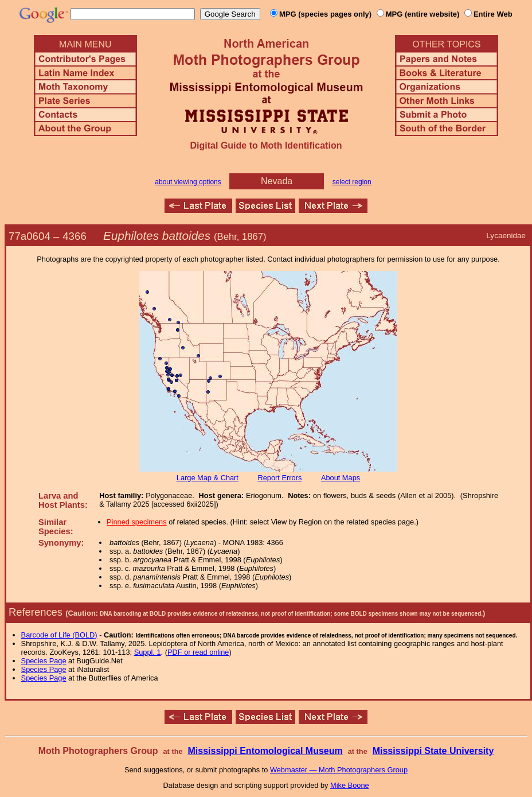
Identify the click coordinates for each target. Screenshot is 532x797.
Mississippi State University (433, 751)
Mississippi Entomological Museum (265, 751)
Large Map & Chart (208, 478)
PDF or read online (198, 652)
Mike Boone (350, 785)
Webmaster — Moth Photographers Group (339, 770)
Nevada (277, 181)
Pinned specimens (137, 522)
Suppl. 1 (148, 652)
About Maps (341, 478)
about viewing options (188, 182)
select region (352, 182)
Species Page (44, 661)
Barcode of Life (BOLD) (59, 635)
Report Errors (280, 478)
